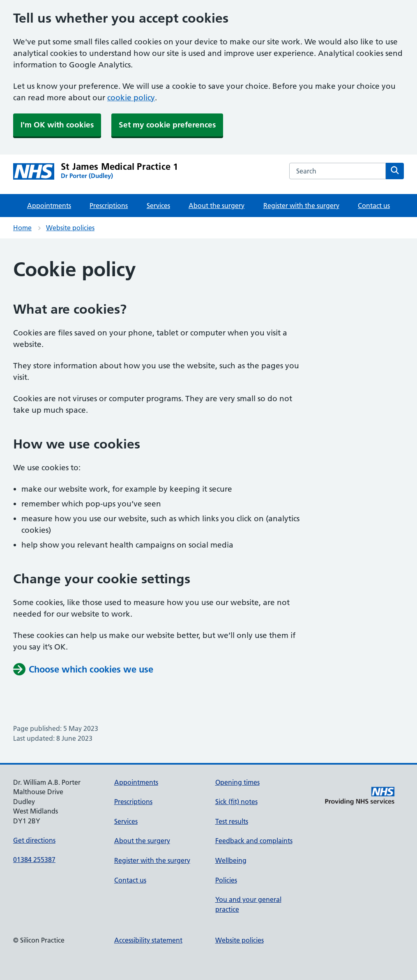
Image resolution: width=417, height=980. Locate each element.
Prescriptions (109, 206)
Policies (226, 880)
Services (158, 206)
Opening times (237, 782)
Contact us (374, 206)
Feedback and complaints (254, 841)
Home (22, 228)
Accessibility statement (148, 940)
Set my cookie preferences (167, 125)
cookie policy (131, 98)
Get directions (34, 840)
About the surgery (217, 206)
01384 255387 (34, 860)
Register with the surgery (301, 206)
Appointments (49, 206)
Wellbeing (231, 860)
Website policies (70, 228)
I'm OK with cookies (57, 125)
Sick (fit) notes (236, 802)
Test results (232, 821)
